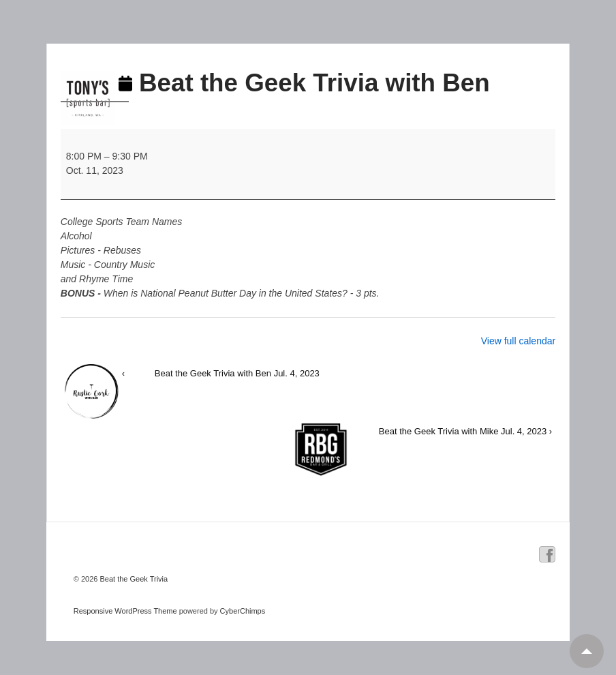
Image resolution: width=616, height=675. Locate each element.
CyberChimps (243, 611)
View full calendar (518, 341)
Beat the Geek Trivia (133, 579)
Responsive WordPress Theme (125, 611)
